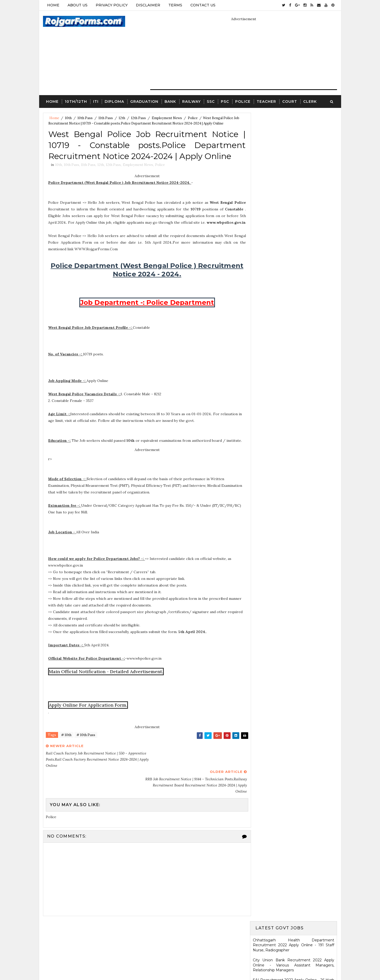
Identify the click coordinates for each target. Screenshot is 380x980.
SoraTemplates (167, 963)
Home (53, 5)
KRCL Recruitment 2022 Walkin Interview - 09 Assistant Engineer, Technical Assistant (294, 395)
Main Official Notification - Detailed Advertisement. (106, 679)
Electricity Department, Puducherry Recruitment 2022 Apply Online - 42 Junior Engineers (294, 192)
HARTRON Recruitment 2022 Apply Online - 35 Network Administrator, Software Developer (294, 412)
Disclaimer (148, 5)
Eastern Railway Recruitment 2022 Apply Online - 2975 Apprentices (294, 209)
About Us (78, 5)
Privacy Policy (112, 5)
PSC (225, 101)
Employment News (167, 118)
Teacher (266, 101)
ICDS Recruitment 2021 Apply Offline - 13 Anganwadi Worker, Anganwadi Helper (294, 762)
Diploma (114, 101)
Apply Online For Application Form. (88, 712)
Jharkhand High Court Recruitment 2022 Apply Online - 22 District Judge (294, 269)
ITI (96, 101)
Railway (191, 101)
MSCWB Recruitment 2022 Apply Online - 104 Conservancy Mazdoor (294, 224)
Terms (175, 5)
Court (290, 101)
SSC (211, 101)
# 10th (66, 742)
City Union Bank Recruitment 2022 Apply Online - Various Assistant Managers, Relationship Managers (294, 157)
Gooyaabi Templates (229, 963)
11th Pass (106, 118)
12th (122, 118)
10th (68, 118)
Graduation (144, 101)
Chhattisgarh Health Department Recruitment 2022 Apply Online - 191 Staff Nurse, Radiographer (294, 137)
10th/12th (76, 101)
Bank (170, 101)
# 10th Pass (86, 742)
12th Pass (138, 118)
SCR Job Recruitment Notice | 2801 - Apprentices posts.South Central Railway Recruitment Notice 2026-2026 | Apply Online (294, 552)
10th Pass (85, 118)
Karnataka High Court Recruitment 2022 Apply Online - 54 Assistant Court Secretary (294, 380)
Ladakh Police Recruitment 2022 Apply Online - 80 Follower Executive (294, 445)
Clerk (310, 101)
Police (243, 101)
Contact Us (203, 5)
